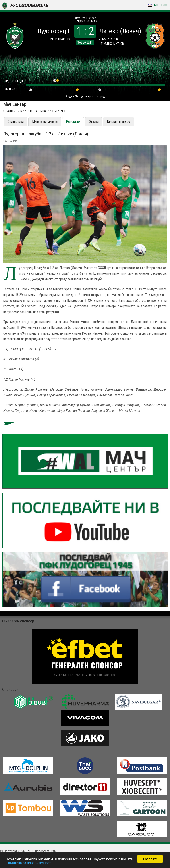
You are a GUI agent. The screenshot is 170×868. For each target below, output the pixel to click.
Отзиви (94, 122)
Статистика (16, 122)
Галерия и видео (119, 122)
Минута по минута (45, 122)
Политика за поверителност (29, 863)
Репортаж (73, 122)
